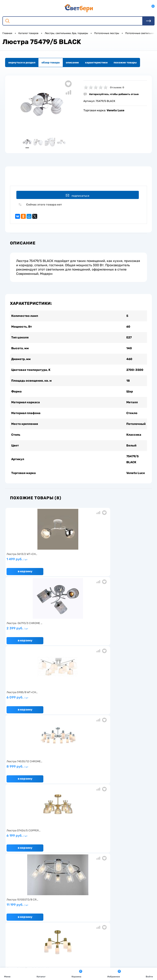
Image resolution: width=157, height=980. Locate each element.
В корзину (25, 578)
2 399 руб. (77, 568)
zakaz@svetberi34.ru (26, 944)
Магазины (111, 865)
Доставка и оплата (68, 859)
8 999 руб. (29, 637)
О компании (14, 859)
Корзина (77, 974)
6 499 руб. (77, 706)
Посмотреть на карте (26, 921)
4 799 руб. (29, 706)
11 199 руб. (125, 637)
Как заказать (15, 878)
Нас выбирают (16, 865)
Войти (149, 974)
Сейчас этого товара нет (44, 208)
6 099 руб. (125, 568)
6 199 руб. (77, 637)
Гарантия (12, 872)
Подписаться (79, 197)
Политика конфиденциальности (126, 872)
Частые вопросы (17, 884)
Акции (60, 865)
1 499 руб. (29, 568)
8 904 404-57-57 (23, 937)
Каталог (41, 974)
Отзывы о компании (117, 859)
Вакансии (62, 872)
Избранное (114, 974)
